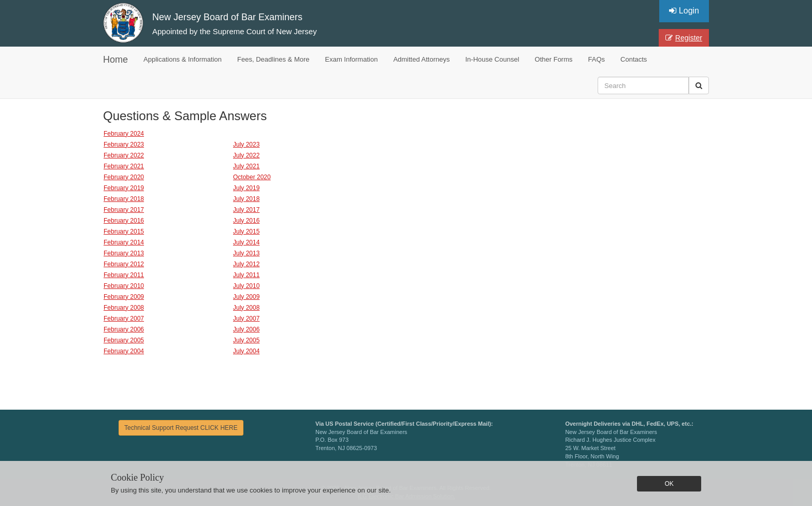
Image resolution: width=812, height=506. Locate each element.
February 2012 (124, 264)
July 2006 (246, 329)
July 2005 (246, 340)
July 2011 (246, 275)
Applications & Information (183, 59)
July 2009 (246, 297)
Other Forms (554, 59)
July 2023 (246, 144)
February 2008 (124, 308)
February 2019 (124, 188)
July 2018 (246, 199)
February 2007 (124, 319)
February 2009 (124, 297)
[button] (699, 85)
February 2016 (124, 221)
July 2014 (246, 242)
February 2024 (124, 134)
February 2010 (124, 286)
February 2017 (124, 210)
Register (684, 38)
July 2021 (246, 166)
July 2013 (246, 253)
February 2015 (124, 232)
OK (669, 484)
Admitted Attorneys (421, 59)
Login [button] (684, 11)
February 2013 (124, 253)
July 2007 (246, 319)
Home (115, 60)
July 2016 (246, 221)
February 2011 (124, 275)
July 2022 (246, 155)
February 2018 (124, 199)
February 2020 (124, 177)
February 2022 (124, 155)
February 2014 (124, 242)
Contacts (634, 59)
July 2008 (246, 308)
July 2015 (246, 232)
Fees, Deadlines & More (273, 59)
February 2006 (124, 329)
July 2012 (246, 264)
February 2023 (124, 144)
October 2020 (252, 177)
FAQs (597, 59)
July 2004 (246, 351)
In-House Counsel (492, 59)
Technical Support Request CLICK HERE (181, 428)
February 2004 (124, 351)
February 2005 (124, 340)
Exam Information (352, 59)
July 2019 (246, 188)
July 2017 (246, 210)
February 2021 (124, 166)
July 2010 (246, 286)
